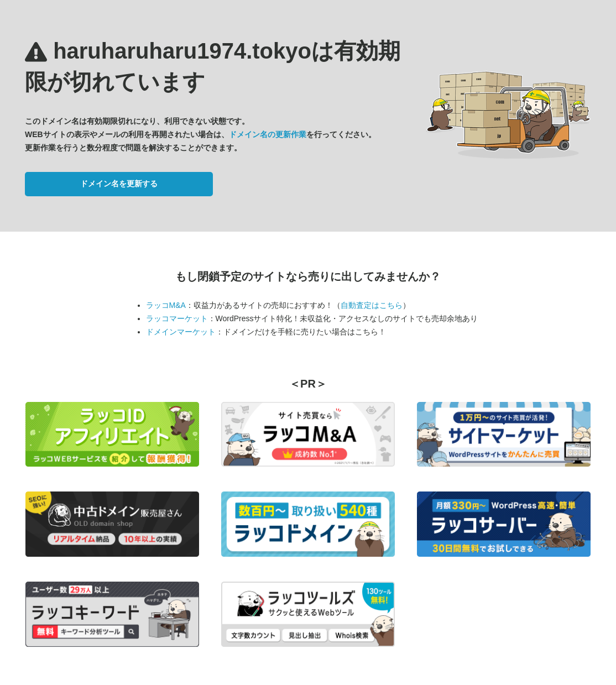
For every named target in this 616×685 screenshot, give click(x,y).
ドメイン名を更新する (119, 184)
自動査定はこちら (372, 305)
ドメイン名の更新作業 (268, 134)
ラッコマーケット (177, 318)
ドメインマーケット (181, 332)
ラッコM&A (166, 305)
